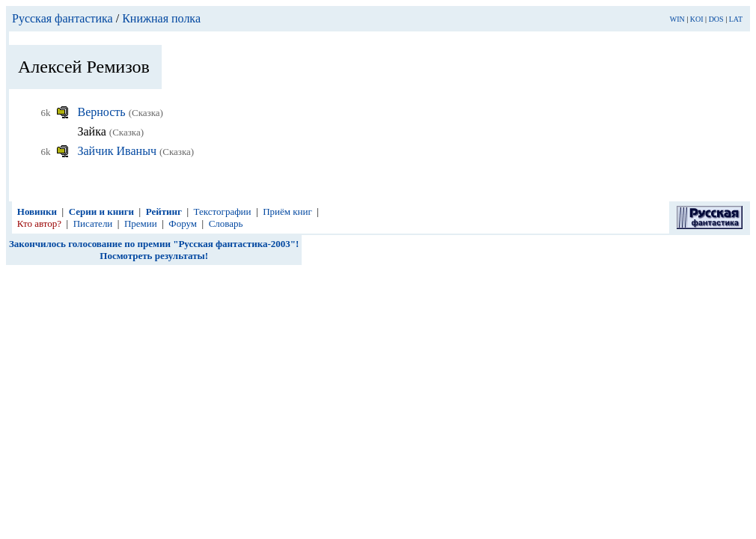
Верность (103, 112)
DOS (716, 19)
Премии (141, 223)
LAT (736, 19)
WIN (677, 19)
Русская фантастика (63, 18)
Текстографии (223, 211)
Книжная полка (161, 18)
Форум (183, 223)
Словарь (226, 223)
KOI (697, 19)
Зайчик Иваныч (119, 151)
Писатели (93, 223)
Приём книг (287, 211)
